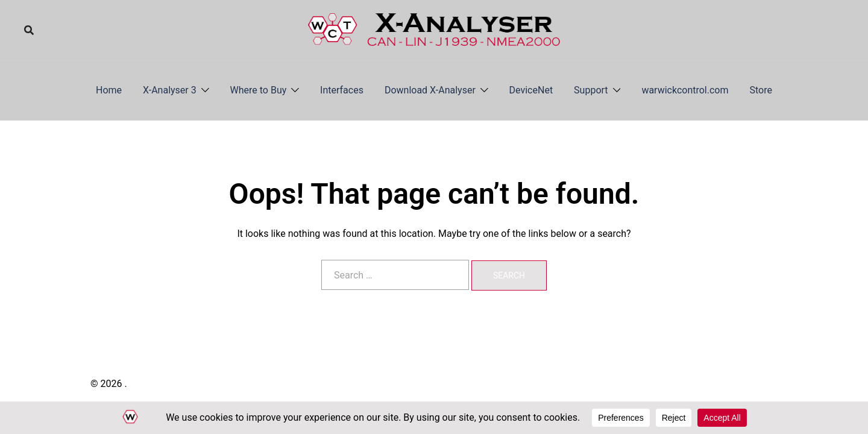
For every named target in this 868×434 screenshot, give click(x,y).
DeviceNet (531, 90)
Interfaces (342, 90)
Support (591, 90)
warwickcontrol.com (685, 90)
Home (109, 90)
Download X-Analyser (430, 90)
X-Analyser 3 (170, 90)
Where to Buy (259, 90)
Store (761, 90)
